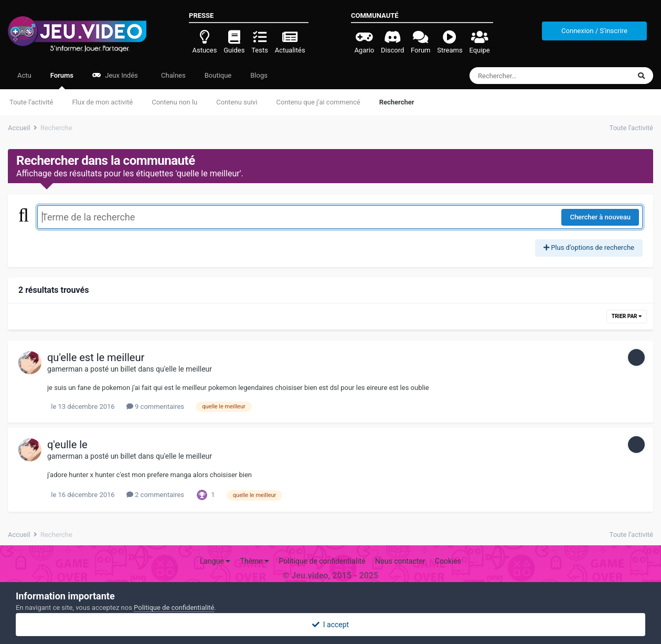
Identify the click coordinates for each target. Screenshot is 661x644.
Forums (62, 80)
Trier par (627, 316)
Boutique (218, 75)
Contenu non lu (174, 102)
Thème (255, 561)
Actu (24, 75)
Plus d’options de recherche (589, 247)
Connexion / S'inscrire (594, 31)
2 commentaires (155, 495)
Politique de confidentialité (322, 561)
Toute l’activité (31, 102)
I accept (330, 625)
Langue (215, 561)
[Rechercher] (521, 76)
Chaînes (173, 75)
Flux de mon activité (102, 102)
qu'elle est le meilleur (96, 357)
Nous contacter (400, 561)
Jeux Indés (115, 75)
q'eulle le (67, 445)
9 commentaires (155, 407)
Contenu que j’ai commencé (318, 102)
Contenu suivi (237, 102)
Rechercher (397, 102)
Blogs (259, 75)
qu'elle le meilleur (184, 369)
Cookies (448, 561)
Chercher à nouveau (600, 217)
